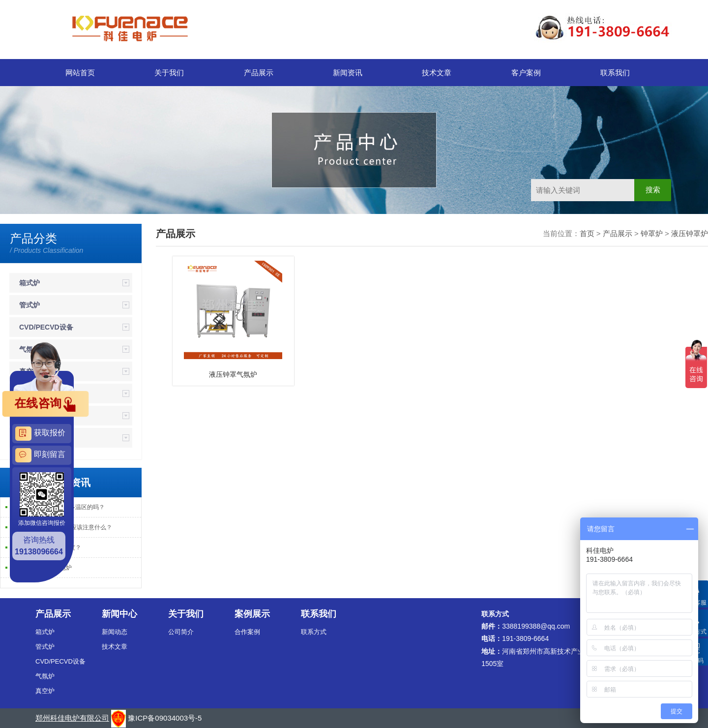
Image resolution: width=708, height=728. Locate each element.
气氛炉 (45, 676)
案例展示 (252, 614)
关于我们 (169, 73)
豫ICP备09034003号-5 (165, 718)
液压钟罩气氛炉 (233, 374)
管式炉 (29, 305)
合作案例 (247, 632)
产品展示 (259, 73)
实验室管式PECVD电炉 (41, 568)
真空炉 (45, 691)
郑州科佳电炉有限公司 (72, 718)
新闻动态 (115, 632)
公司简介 (181, 632)
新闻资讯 (348, 73)
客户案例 (526, 73)
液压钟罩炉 (690, 233)
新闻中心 (119, 614)
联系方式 (314, 632)
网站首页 (80, 73)
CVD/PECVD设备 (46, 327)
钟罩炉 (652, 233)
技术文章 (437, 73)
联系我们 (615, 73)
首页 (587, 233)
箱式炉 (29, 283)
